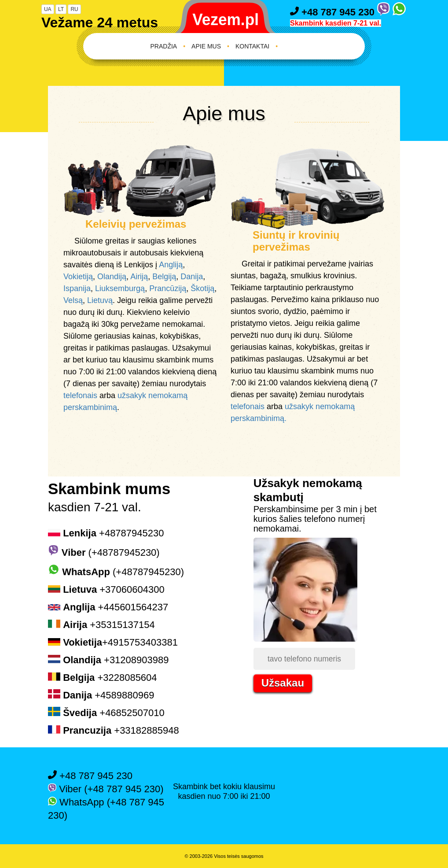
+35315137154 (101, 625)
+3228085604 (103, 678)
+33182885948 (114, 730)
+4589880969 (101, 695)
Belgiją (164, 277)
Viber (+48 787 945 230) (106, 789)
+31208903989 (108, 660)
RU (74, 9)
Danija (192, 277)
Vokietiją (78, 277)
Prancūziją (168, 288)
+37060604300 (106, 589)
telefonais (80, 395)
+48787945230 (106, 533)
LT (61, 9)
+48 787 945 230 (334, 12)
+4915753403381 (113, 642)
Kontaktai (252, 46)
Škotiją (202, 288)
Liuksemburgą (120, 288)
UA (48, 9)
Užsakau (283, 683)
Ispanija (77, 288)
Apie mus (206, 46)
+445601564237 (108, 607)
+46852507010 (106, 713)
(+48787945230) (104, 552)
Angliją (171, 265)
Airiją (139, 277)
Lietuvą (100, 300)
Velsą (73, 300)
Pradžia (164, 46)
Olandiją (112, 277)
